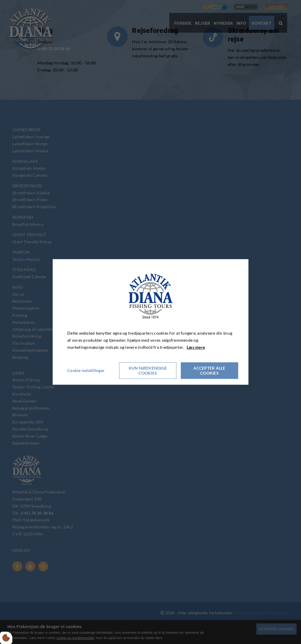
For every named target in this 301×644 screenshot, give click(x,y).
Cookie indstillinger (86, 371)
